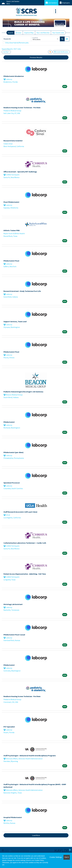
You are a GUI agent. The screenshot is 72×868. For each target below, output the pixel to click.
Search (10, 33)
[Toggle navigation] (56, 11)
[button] (67, 39)
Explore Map (29, 33)
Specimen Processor (12, 483)
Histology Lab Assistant (13, 604)
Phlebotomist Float (11, 261)
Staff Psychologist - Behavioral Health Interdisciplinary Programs (30, 756)
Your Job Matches (43, 33)
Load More (36, 835)
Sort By (6, 52)
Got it (67, 857)
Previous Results (36, 57)
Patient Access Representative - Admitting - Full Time (25, 574)
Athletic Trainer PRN (12, 230)
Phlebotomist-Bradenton (14, 76)
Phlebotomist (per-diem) (14, 452)
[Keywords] (17, 39)
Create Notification (61, 52)
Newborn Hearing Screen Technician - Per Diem (22, 108)
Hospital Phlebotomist (13, 817)
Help (5, 850)
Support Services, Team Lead (15, 321)
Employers (65, 3)
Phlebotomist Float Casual (14, 635)
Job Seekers (51, 3)
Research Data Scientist (13, 141)
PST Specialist (9, 727)
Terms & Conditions (20, 850)
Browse (19, 33)
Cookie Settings (56, 857)
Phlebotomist (9, 422)
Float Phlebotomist (11, 202)
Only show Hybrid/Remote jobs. (17, 43)
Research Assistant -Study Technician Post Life (22, 291)
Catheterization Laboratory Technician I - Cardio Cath (25, 543)
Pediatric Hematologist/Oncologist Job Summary (23, 392)
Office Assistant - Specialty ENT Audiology (20, 172)
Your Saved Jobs (58, 33)
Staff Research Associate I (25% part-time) (20, 512)
